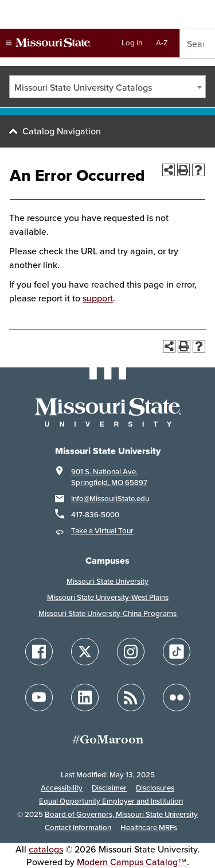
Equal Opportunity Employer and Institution (111, 801)
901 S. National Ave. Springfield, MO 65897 (109, 477)
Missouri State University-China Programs (107, 613)
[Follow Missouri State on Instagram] (131, 652)
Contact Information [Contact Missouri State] (78, 828)
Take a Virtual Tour (102, 531)
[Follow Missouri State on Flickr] (177, 697)
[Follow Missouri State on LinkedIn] (85, 697)
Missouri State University (107, 581)
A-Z (162, 43)
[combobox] (107, 87)
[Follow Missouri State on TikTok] (177, 652)
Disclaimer (109, 788)
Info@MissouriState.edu (110, 499)
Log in (132, 43)
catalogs (46, 849)
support (98, 298)
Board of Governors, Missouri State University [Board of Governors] (121, 814)
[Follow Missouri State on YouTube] (39, 697)
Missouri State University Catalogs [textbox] (83, 87)
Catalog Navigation (62, 131)
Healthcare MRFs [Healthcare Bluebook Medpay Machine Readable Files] (149, 828)
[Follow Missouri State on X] (85, 652)
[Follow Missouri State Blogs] (131, 697)
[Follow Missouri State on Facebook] (39, 652)
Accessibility (62, 788)
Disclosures (155, 788)
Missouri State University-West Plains (108, 597)
